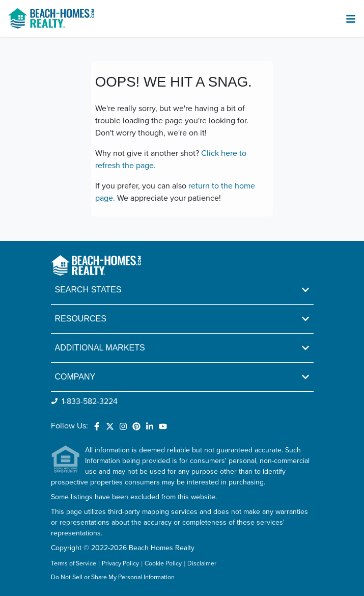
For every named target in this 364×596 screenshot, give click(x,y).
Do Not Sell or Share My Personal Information (113, 578)
